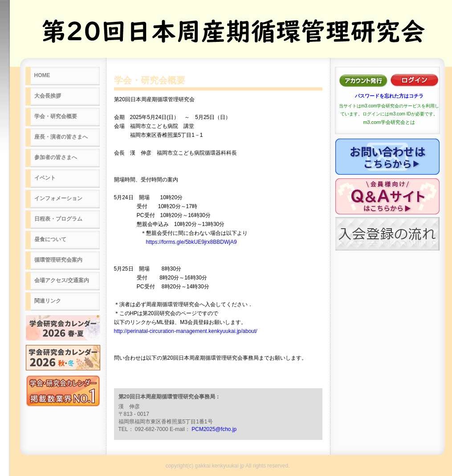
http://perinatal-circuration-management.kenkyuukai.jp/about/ (186, 331)
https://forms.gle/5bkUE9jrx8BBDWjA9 (191, 242)
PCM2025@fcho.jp (214, 429)
